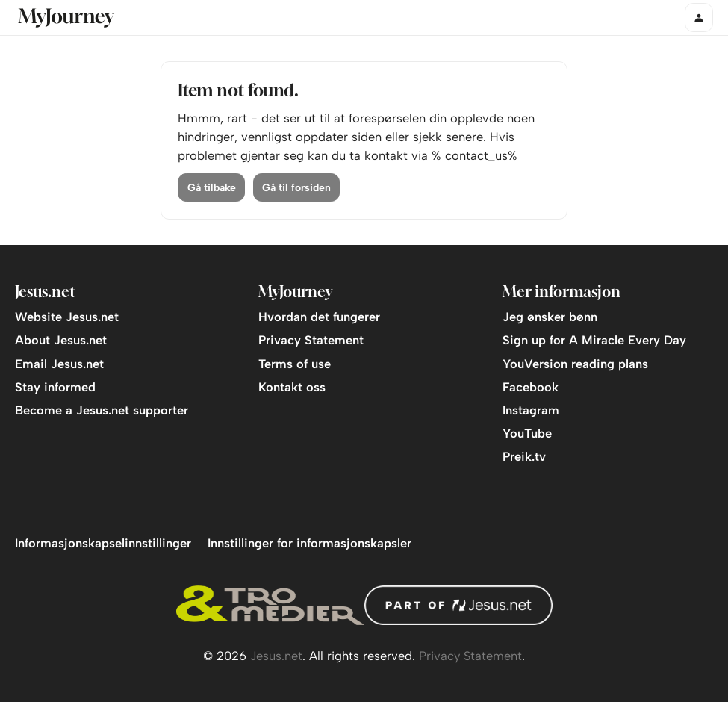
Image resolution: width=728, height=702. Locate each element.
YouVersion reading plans (575, 364)
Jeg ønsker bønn (550, 317)
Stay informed (55, 387)
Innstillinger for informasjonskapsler (309, 543)
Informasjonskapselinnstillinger (103, 543)
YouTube (527, 433)
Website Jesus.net (67, 317)
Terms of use (295, 364)
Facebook (531, 387)
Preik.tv (524, 456)
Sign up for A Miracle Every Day (594, 340)
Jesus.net (276, 656)
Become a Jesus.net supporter (102, 410)
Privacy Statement (311, 340)
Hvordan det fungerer (319, 317)
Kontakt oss (292, 387)
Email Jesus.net (59, 364)
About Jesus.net (61, 340)
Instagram (531, 410)
